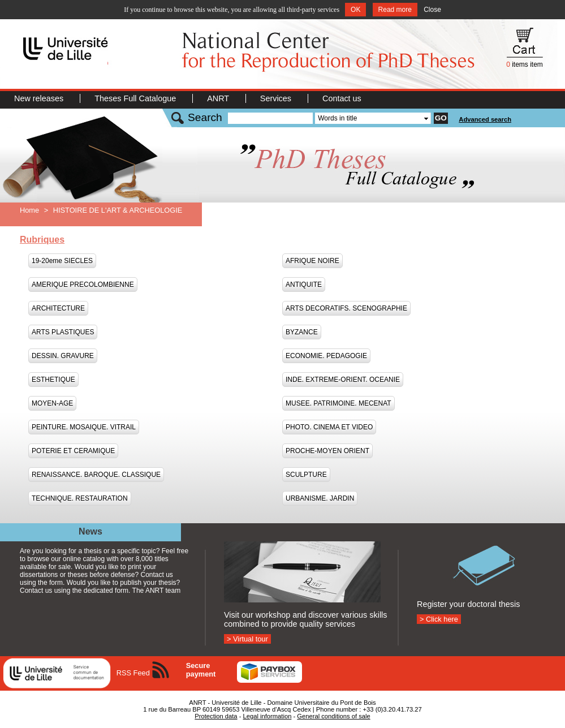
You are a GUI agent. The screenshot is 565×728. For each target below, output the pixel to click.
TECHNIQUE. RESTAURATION (80, 498)
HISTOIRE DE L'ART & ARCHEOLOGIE (118, 210)
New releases (40, 98)
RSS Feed (133, 673)
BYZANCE (302, 332)
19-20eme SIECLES (62, 261)
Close (432, 10)
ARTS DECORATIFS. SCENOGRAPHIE (346, 308)
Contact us (342, 98)
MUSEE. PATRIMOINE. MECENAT (338, 403)
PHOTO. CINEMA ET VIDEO (329, 427)
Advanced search (485, 119)
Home (29, 210)
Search (205, 117)
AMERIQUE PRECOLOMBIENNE (83, 285)
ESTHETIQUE (53, 380)
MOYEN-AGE (52, 403)
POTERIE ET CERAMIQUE (73, 451)
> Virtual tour (247, 639)
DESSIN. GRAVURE (63, 356)
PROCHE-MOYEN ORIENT (327, 451)
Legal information (268, 716)
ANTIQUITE (304, 285)
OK (355, 10)
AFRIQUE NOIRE (312, 261)
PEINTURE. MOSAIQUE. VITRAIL (84, 427)
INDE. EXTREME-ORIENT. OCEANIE (343, 380)
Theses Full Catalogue (136, 98)
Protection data (216, 716)
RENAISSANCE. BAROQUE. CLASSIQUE (96, 475)
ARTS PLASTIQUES (63, 332)
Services (277, 98)
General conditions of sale (333, 716)
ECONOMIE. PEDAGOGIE (326, 356)
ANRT (219, 98)
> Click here (439, 619)
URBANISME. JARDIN (320, 498)
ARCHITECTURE (58, 308)
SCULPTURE (306, 475)
